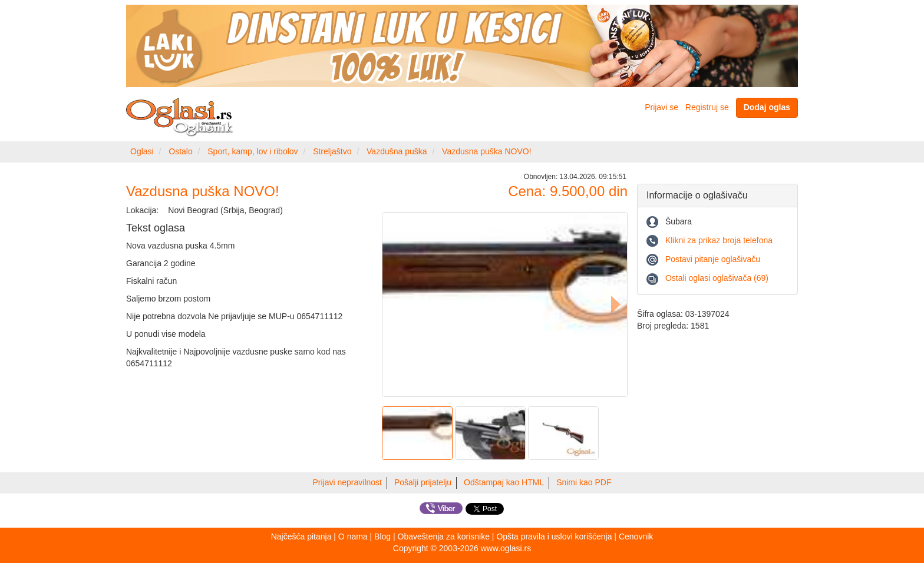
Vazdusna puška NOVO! (486, 151)
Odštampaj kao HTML (504, 482)
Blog (382, 536)
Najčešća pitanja (301, 536)
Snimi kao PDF (584, 482)
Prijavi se (661, 107)
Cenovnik (636, 536)
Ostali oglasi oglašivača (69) (717, 278)
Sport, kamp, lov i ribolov (253, 151)
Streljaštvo (332, 151)
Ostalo (180, 151)
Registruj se (707, 107)
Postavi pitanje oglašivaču (713, 259)
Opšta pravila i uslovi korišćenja (554, 536)
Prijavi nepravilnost (348, 482)
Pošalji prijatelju (423, 482)
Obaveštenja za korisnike (444, 536)
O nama (353, 536)
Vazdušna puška (397, 151)
